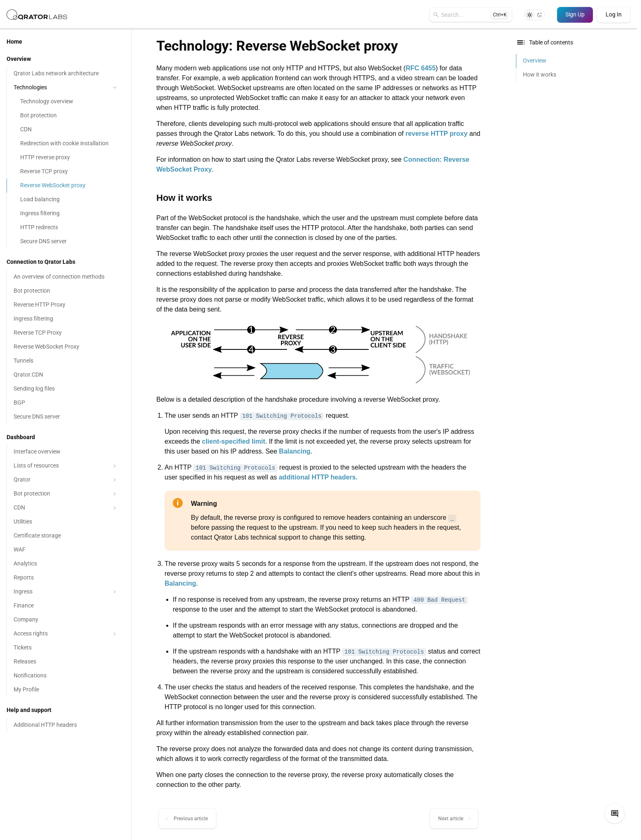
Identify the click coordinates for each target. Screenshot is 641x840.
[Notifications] (66, 676)
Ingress (66, 592)
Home (14, 42)
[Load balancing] (66, 200)
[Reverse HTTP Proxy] (66, 305)
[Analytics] (66, 564)
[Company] (66, 620)
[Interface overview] (66, 452)
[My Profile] (66, 690)
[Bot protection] (66, 116)
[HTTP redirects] (66, 228)
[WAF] (66, 550)
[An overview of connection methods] (66, 277)
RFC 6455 (421, 68)
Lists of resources (66, 466)
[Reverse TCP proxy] (66, 172)
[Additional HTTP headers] (66, 725)
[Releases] (66, 662)
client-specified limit (234, 441)
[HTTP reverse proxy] (66, 158)
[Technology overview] (66, 102)
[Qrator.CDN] (66, 375)
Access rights (66, 634)
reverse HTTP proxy (436, 134)
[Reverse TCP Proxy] (66, 333)
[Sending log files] (66, 389)
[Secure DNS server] (66, 242)
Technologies (66, 87)
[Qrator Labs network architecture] (66, 74)
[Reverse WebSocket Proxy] (66, 347)
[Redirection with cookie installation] (66, 144)
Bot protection (66, 494)
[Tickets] (66, 648)
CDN (66, 508)
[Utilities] (66, 522)
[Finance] (66, 606)
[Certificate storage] (66, 536)
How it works (540, 74)
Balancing (295, 451)
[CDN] (66, 130)
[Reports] (66, 578)
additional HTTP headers (317, 477)
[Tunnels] (66, 361)
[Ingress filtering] (66, 214)
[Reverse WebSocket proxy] (66, 186)
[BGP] (66, 403)
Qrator (66, 480)
